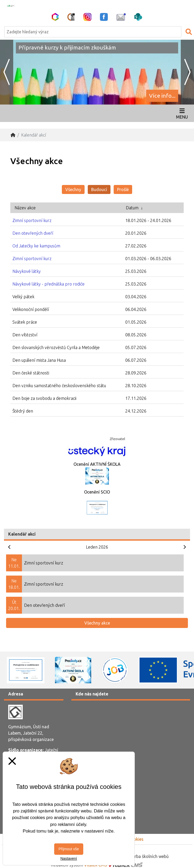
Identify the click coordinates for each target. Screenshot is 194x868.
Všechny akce (97, 623)
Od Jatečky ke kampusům (36, 246)
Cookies (136, 839)
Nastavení (69, 858)
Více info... (162, 96)
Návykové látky (27, 271)
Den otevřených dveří (33, 233)
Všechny (73, 189)
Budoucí (99, 189)
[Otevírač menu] (182, 113)
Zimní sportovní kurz (32, 220)
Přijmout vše (69, 849)
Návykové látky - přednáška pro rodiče (48, 284)
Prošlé (123, 189)
